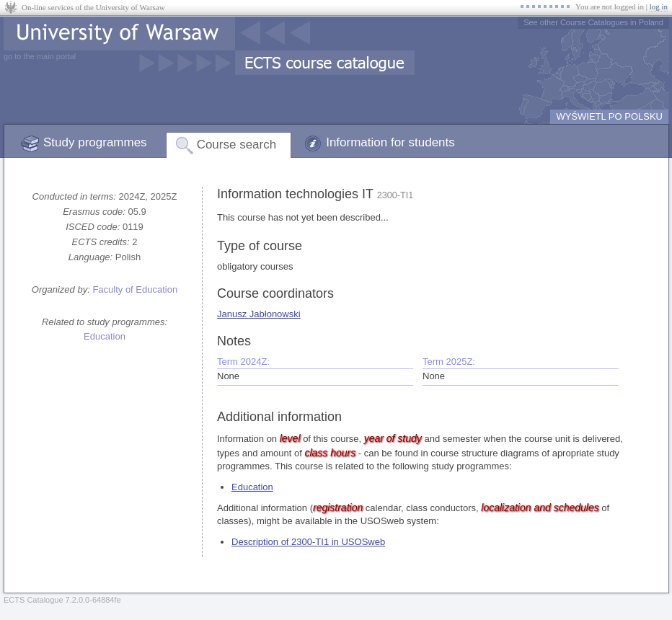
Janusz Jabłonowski (259, 314)
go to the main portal (40, 56)
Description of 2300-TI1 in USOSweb (308, 542)
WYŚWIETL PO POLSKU (609, 116)
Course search (237, 145)
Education (105, 336)
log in (659, 6)
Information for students (390, 142)
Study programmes (95, 142)
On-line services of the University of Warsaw (93, 7)
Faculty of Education (135, 289)
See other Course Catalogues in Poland (593, 22)
